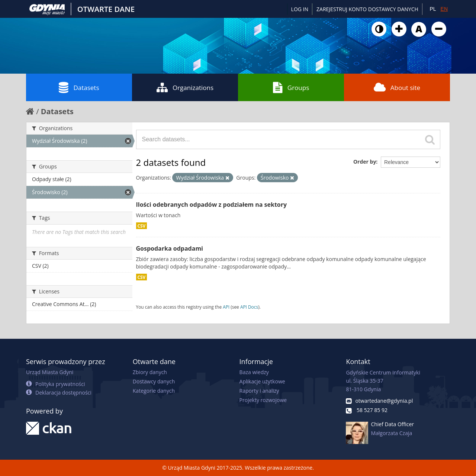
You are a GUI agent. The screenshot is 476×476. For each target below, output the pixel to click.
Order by (365, 162)
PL (433, 9)
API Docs (249, 307)
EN (444, 9)
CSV (142, 226)
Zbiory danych (150, 372)
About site (397, 87)
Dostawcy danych (154, 381)
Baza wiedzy (254, 372)
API (226, 307)
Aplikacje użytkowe (262, 381)
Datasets (79, 87)
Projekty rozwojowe (263, 400)
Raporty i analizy (259, 391)
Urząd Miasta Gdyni (50, 372)
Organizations (185, 87)
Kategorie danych (154, 391)
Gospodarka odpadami (170, 248)
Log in (300, 9)
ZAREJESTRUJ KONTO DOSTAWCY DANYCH (367, 9)
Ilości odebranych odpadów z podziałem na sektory (212, 205)
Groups (291, 87)
